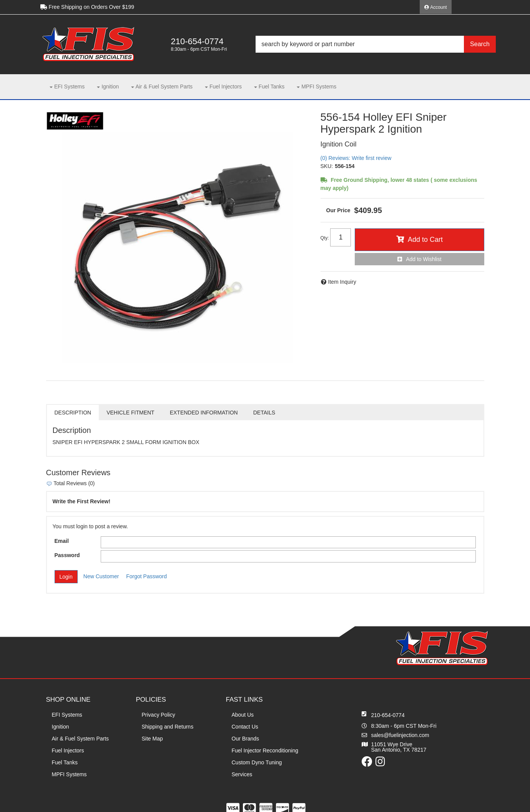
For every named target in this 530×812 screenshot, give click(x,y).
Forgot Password (146, 576)
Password (67, 555)
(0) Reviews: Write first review (356, 158)
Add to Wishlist (424, 259)
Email (62, 541)
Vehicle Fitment (130, 413)
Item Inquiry (342, 282)
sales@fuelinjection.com (400, 735)
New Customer (101, 576)
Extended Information (204, 413)
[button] (375, 44)
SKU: (327, 166)
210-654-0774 (388, 715)
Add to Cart (425, 240)
